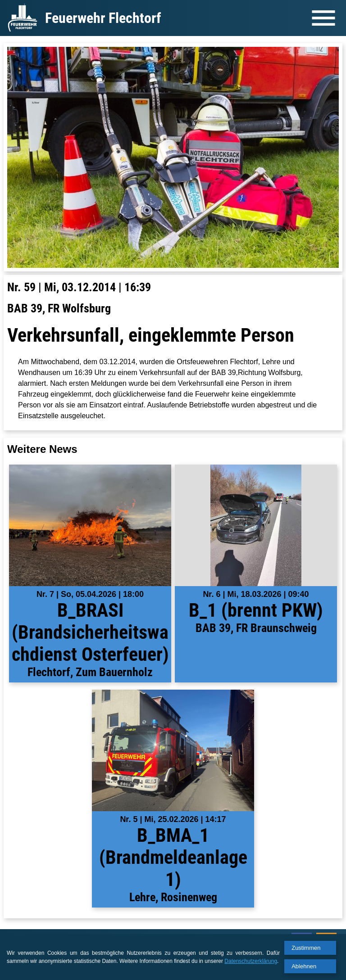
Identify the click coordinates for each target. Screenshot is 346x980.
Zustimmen (306, 948)
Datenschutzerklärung (251, 961)
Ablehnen (304, 966)
